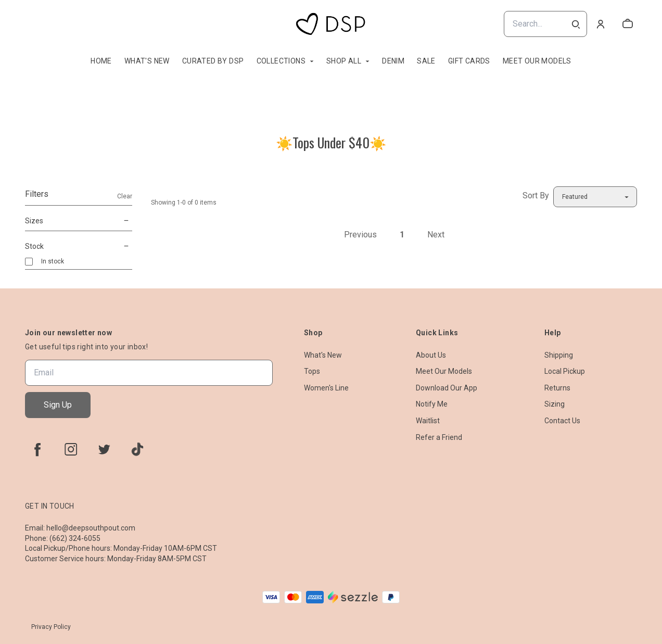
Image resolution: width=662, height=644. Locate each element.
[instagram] (71, 449)
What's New (147, 61)
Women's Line (326, 388)
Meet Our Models (537, 61)
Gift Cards (469, 61)
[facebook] (37, 449)
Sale (426, 61)
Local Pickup (565, 371)
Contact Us (562, 421)
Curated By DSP (213, 61)
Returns (557, 388)
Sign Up (58, 405)
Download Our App (447, 388)
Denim (393, 61)
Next (436, 235)
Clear (125, 196)
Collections (281, 61)
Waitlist (428, 421)
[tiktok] (137, 449)
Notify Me (432, 404)
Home (101, 61)
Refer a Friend (439, 437)
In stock (53, 261)
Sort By (536, 195)
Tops (312, 371)
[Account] (601, 24)
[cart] (628, 24)
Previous (360, 235)
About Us (431, 355)
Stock (79, 246)
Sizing (555, 404)
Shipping (559, 355)
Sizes (79, 221)
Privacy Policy (51, 627)
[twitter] (104, 449)
